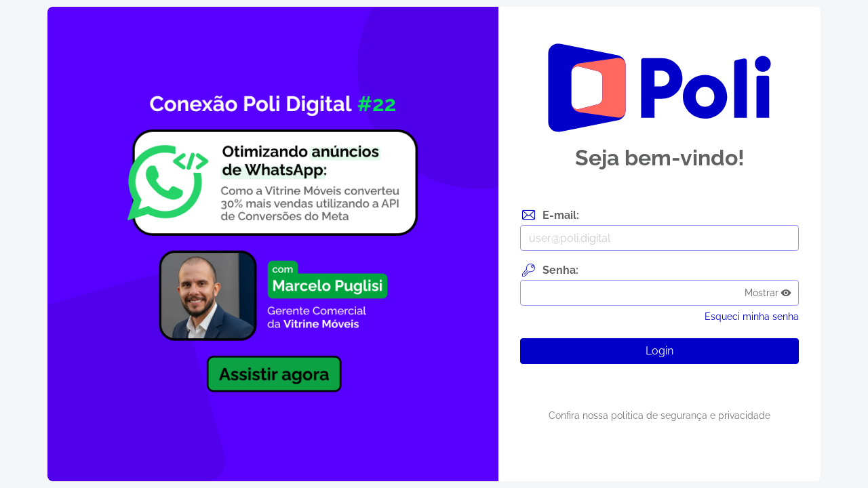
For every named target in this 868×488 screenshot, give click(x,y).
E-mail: (561, 215)
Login (659, 351)
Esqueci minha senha (752, 317)
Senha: (560, 270)
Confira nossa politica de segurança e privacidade (659, 415)
